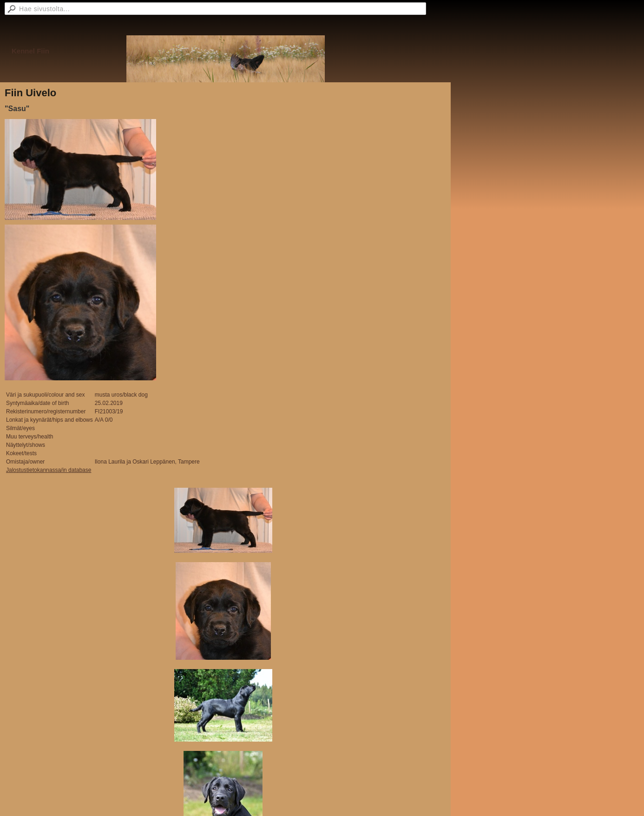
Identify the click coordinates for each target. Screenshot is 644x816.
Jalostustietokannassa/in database (49, 470)
